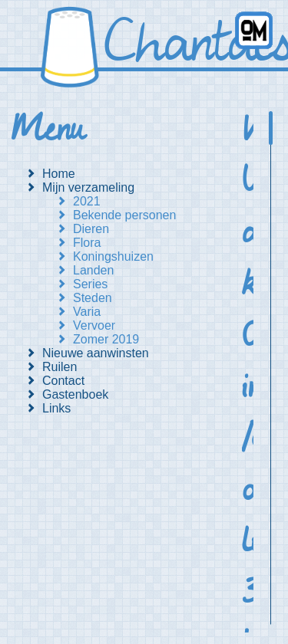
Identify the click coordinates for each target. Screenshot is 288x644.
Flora (87, 243)
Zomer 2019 (106, 339)
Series (90, 284)
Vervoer (94, 325)
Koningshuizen (113, 256)
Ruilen (60, 367)
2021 (87, 201)
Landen (93, 270)
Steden (93, 298)
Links (56, 408)
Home (59, 174)
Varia (87, 312)
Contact (63, 381)
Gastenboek (75, 394)
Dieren (91, 229)
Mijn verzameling (88, 187)
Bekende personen (124, 215)
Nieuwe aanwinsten (96, 353)
